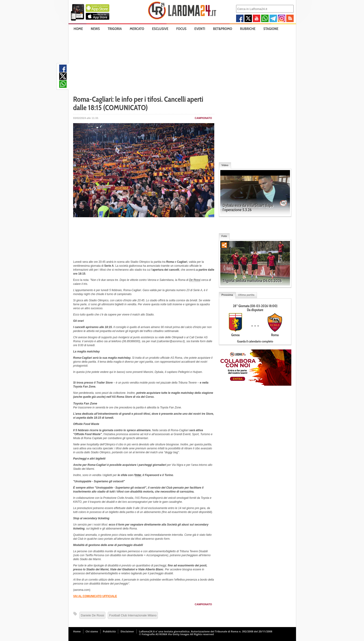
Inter (138, 475)
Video (225, 165)
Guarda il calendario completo (255, 341)
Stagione (271, 29)
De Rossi (195, 280)
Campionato (203, 118)
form (203, 341)
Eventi (200, 29)
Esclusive (160, 29)
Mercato (137, 29)
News (95, 29)
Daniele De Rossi (92, 615)
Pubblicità (109, 631)
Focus (181, 29)
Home (78, 29)
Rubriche (248, 29)
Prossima (227, 295)
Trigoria (115, 29)
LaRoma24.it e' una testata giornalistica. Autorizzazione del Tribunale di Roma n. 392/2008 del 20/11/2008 (206, 631)
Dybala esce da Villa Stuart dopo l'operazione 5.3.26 (248, 208)
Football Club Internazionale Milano (133, 615)
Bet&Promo (223, 29)
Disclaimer (127, 631)
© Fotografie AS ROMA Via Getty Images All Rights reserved (176, 634)
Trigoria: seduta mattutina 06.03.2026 (252, 281)
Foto (224, 236)
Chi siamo (92, 631)
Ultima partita (246, 295)
